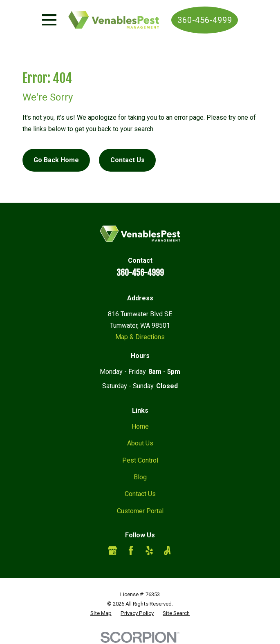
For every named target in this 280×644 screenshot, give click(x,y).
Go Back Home (56, 160)
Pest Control (140, 460)
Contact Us (128, 160)
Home (140, 426)
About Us (140, 443)
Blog (140, 477)
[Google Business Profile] (112, 550)
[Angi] (167, 550)
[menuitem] (101, 613)
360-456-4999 (205, 20)
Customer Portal (140, 511)
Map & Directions (140, 337)
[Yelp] (149, 550)
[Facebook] (131, 550)
